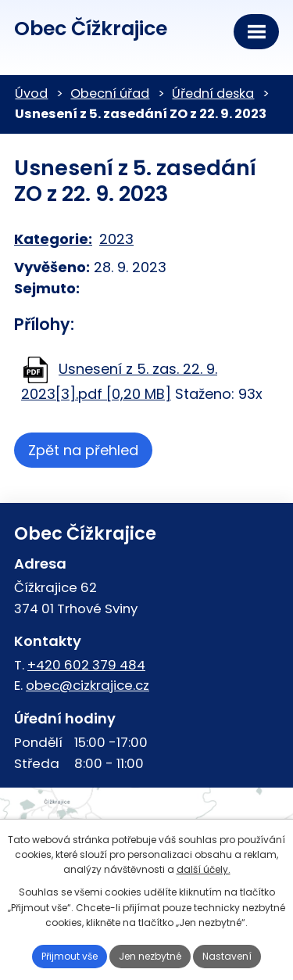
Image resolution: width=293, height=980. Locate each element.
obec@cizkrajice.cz (88, 685)
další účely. (204, 869)
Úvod (31, 93)
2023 (116, 239)
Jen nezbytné (150, 956)
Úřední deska (213, 93)
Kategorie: (53, 239)
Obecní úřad (110, 93)
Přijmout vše (70, 956)
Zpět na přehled (83, 450)
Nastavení (227, 956)
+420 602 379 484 (86, 665)
